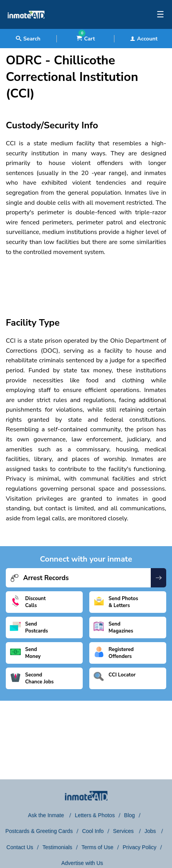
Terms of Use (97, 847)
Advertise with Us (82, 863)
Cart (86, 39)
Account (144, 39)
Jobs (151, 831)
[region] (86, 280)
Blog (129, 815)
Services (124, 831)
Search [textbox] (28, 39)
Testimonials (57, 847)
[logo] (26, 27)
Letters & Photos (95, 815)
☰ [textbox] (160, 15)
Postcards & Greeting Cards (39, 831)
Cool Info (93, 831)
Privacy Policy (139, 847)
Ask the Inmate (47, 815)
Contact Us (20, 847)
